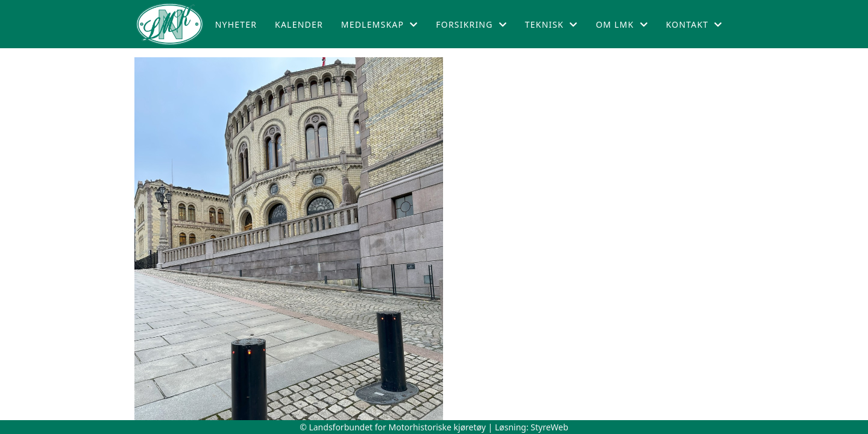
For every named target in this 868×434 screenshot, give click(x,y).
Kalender (299, 24)
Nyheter (236, 24)
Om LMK (621, 24)
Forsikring (471, 24)
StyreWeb (549, 427)
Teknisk (552, 24)
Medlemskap (380, 24)
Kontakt (694, 24)
